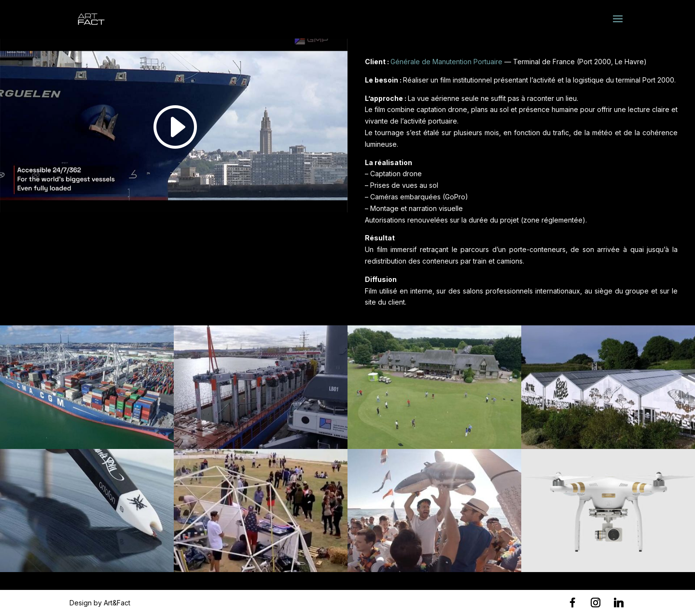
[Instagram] (596, 602)
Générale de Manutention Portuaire (446, 62)
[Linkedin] (619, 602)
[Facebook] (572, 602)
